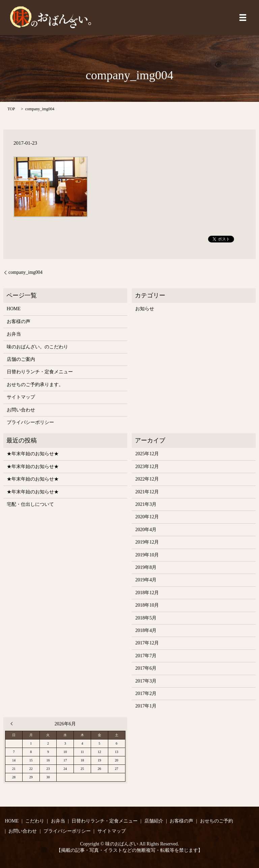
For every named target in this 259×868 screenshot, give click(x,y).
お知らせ (145, 309)
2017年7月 (146, 656)
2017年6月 (146, 668)
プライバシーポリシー (30, 422)
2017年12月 (147, 643)
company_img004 (25, 272)
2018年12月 (147, 593)
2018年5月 (146, 618)
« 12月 (13, 724)
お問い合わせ (21, 410)
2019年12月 (147, 542)
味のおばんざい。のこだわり (37, 347)
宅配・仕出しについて (30, 504)
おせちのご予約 (217, 821)
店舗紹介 (154, 821)
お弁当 (14, 334)
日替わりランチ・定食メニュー (40, 372)
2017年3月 (146, 681)
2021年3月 (146, 504)
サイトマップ (21, 397)
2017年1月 (146, 706)
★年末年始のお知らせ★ (33, 454)
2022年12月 (147, 479)
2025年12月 (147, 454)
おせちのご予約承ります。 (35, 385)
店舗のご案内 (21, 359)
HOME (14, 309)
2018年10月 (147, 605)
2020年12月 (147, 517)
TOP (11, 109)
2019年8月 (146, 567)
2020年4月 (146, 530)
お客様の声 (19, 322)
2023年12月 (147, 467)
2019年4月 (146, 580)
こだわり (35, 821)
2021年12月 (147, 492)
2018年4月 (146, 630)
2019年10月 (147, 555)
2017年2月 (146, 693)
